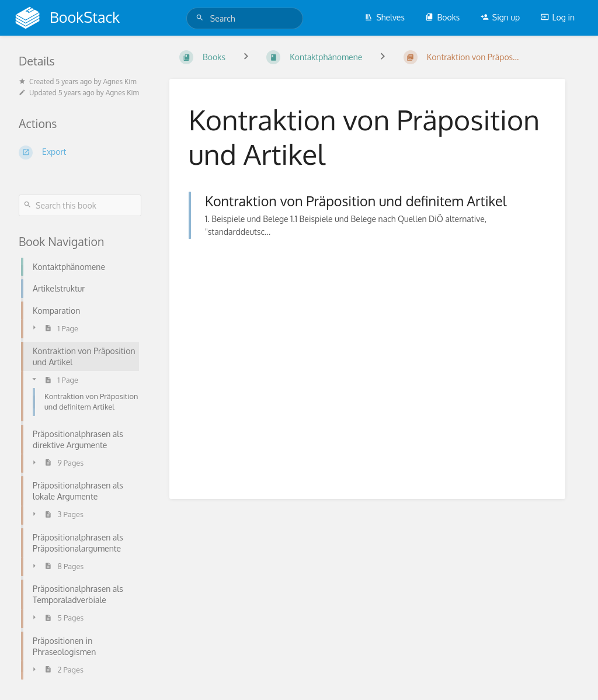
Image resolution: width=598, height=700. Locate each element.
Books (442, 17)
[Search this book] (80, 205)
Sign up (500, 17)
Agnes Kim (119, 82)
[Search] (201, 18)
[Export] (80, 153)
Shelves (385, 17)
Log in (558, 17)
